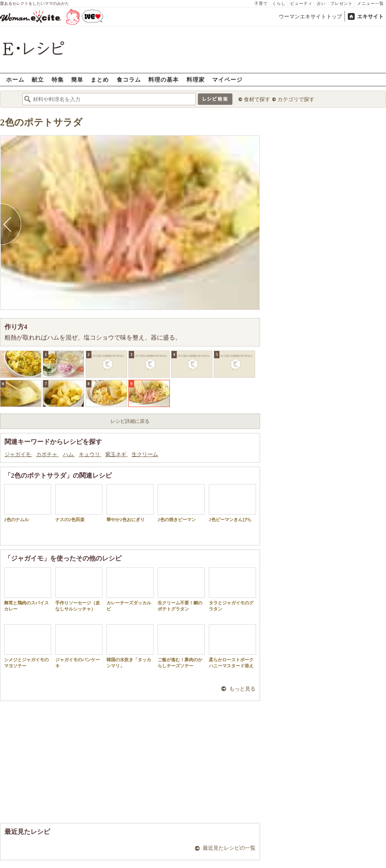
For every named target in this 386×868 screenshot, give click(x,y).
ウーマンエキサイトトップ (310, 16)
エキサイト (370, 16)
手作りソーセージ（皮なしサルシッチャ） (79, 589)
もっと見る (242, 689)
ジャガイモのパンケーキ (79, 646)
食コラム (129, 79)
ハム (69, 454)
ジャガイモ (18, 454)
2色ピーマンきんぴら (232, 503)
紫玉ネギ (116, 454)
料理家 (196, 79)
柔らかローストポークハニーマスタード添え (232, 646)
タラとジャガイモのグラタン (232, 589)
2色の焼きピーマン (181, 503)
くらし (279, 3)
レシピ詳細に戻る (130, 421)
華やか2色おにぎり (130, 503)
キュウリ (90, 454)
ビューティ (301, 3)
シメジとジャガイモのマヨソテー (28, 646)
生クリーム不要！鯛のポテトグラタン (181, 589)
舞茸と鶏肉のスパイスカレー (28, 589)
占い (321, 3)
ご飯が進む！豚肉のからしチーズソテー (181, 646)
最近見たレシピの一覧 (229, 848)
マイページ (227, 79)
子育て (261, 3)
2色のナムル (28, 503)
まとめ (100, 79)
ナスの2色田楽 (79, 503)
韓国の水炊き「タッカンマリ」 (130, 646)
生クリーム (145, 454)
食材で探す (257, 99)
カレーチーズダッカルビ (130, 589)
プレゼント (342, 3)
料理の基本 (164, 79)
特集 (58, 79)
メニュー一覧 (371, 3)
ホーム (15, 79)
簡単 (77, 79)
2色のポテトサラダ (41, 122)
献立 (38, 79)
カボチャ (47, 454)
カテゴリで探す (296, 99)
